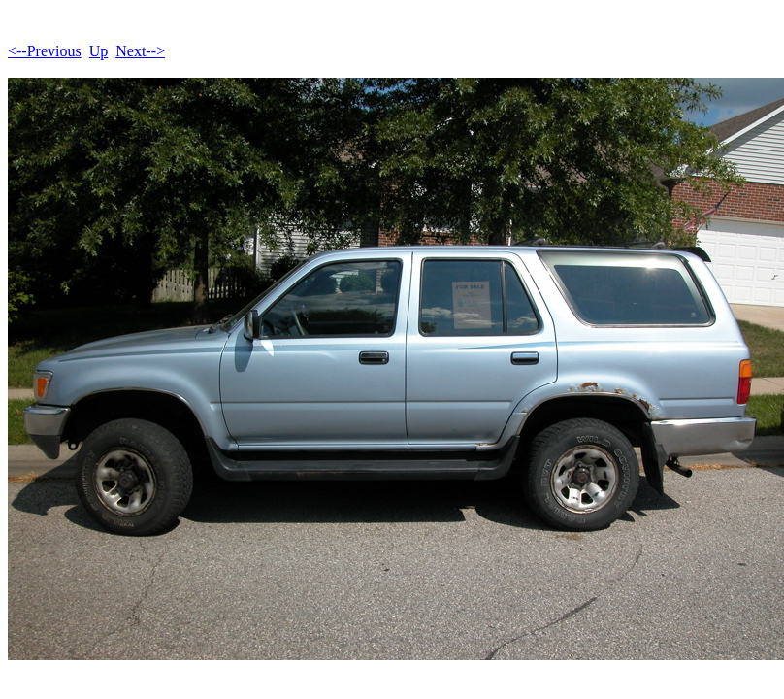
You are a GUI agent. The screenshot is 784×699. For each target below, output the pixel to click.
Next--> (140, 51)
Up (99, 51)
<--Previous (45, 51)
